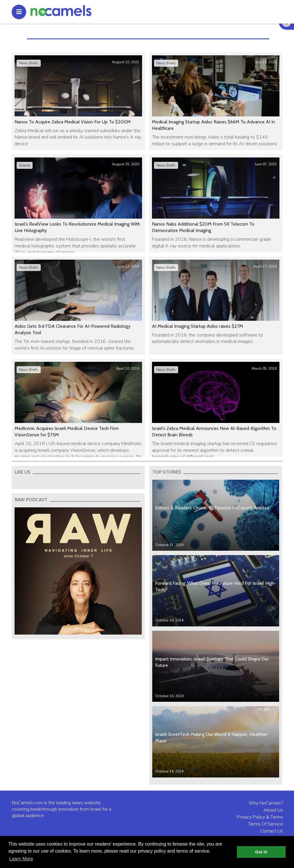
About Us (273, 810)
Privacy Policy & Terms (260, 817)
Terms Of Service (265, 824)
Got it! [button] (261, 852)
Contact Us (272, 831)
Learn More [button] (21, 859)
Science (25, 165)
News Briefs (29, 63)
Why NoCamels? (266, 803)
